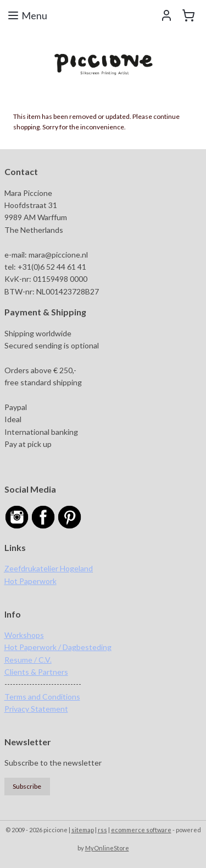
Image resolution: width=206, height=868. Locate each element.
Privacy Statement (36, 709)
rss (102, 830)
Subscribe (27, 786)
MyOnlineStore (107, 848)
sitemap (83, 830)
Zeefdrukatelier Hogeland (49, 568)
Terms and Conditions (42, 697)
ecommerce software (141, 830)
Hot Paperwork (30, 581)
